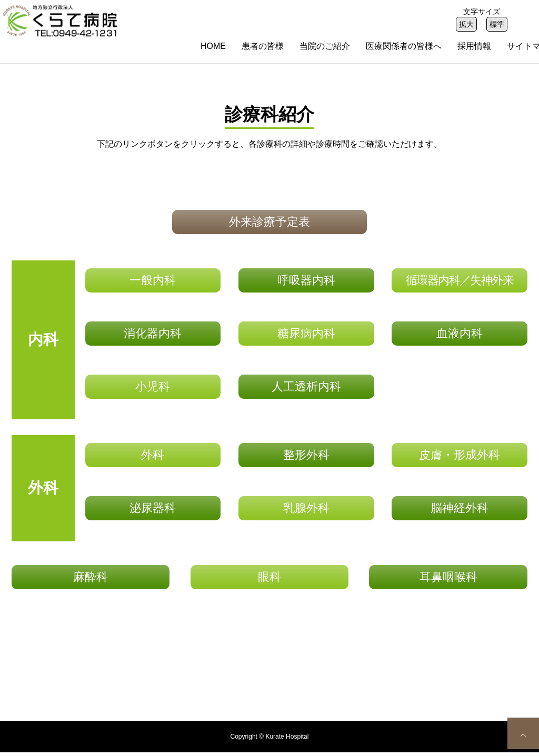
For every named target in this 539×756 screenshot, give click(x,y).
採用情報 (474, 46)
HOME (213, 46)
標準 (497, 24)
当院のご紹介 (325, 46)
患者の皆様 (263, 46)
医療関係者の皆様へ (404, 46)
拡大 (466, 24)
